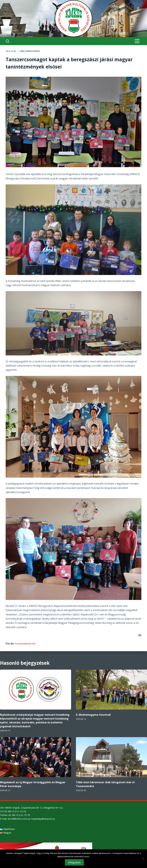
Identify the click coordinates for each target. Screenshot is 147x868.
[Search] (7, 41)
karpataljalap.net (25, 643)
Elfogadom (74, 862)
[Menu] (137, 41)
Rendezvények (33, 51)
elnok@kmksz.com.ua (19, 819)
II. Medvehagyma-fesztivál (93, 715)
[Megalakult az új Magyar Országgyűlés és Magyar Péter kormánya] (36, 757)
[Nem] (143, 859)
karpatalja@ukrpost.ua (43, 819)
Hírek (22, 51)
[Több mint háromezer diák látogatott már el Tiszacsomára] (111, 757)
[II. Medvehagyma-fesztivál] (111, 690)
